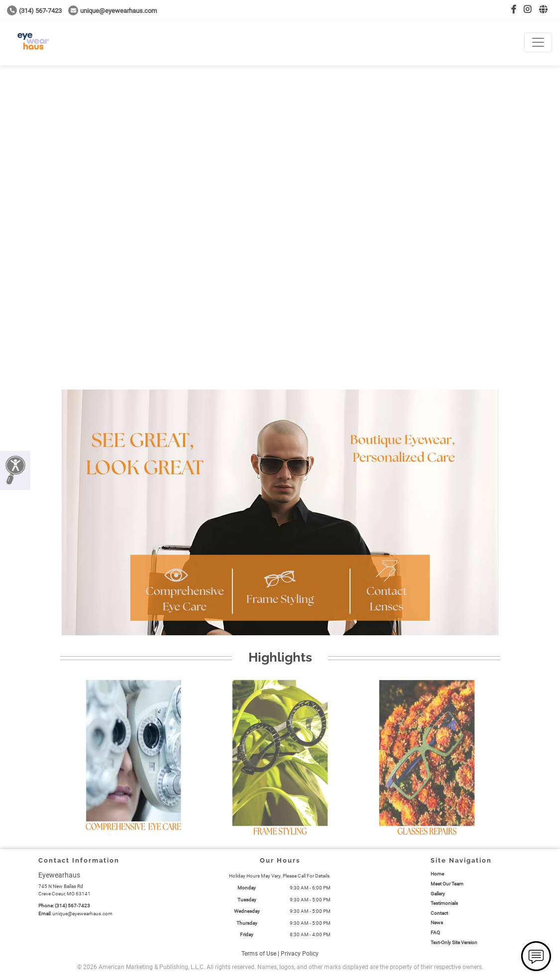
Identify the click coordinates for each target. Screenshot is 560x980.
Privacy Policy (300, 954)
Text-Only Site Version (454, 942)
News (437, 923)
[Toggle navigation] (538, 42)
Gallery (438, 894)
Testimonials (444, 903)
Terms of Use (259, 954)
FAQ (435, 932)
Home (437, 874)
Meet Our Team (447, 884)
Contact (439, 913)
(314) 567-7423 (34, 11)
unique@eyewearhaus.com (112, 11)
